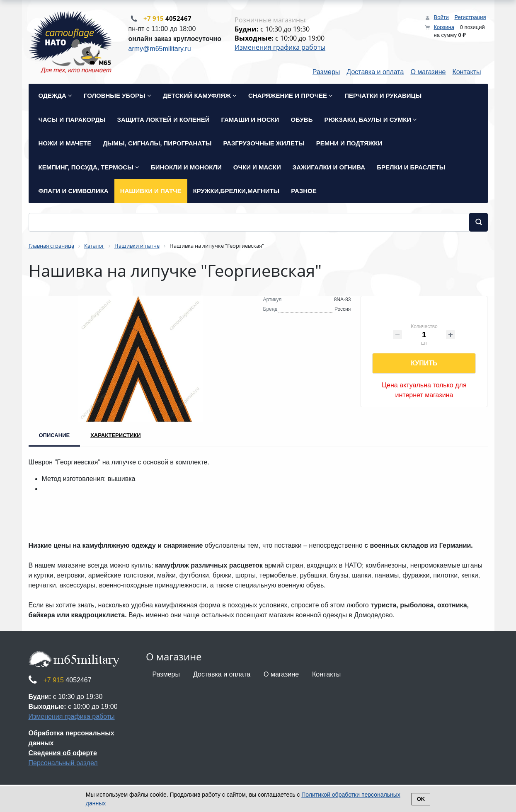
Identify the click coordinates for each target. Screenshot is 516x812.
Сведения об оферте (63, 754)
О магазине (428, 73)
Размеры (326, 73)
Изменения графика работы (280, 48)
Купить (424, 364)
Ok (421, 799)
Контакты (466, 73)
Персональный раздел (63, 764)
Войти (441, 17)
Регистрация (470, 17)
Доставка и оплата (375, 73)
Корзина (444, 27)
